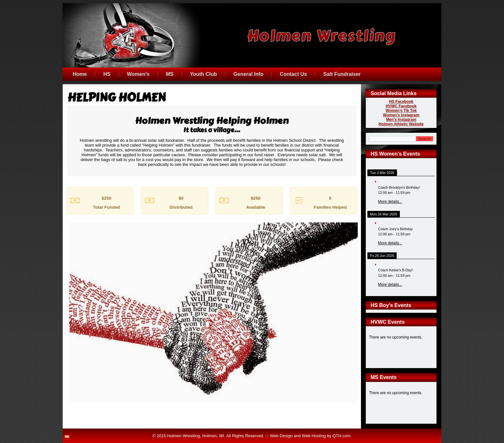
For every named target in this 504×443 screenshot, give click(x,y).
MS (170, 74)
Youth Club (203, 74)
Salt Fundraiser (342, 74)
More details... (390, 202)
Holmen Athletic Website (401, 124)
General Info (248, 74)
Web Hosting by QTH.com (326, 436)
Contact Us (293, 74)
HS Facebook (401, 102)
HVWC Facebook (401, 106)
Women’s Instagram (401, 115)
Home (80, 74)
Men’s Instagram (401, 120)
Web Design (281, 436)
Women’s (138, 74)
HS (107, 74)
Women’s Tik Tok (401, 111)
